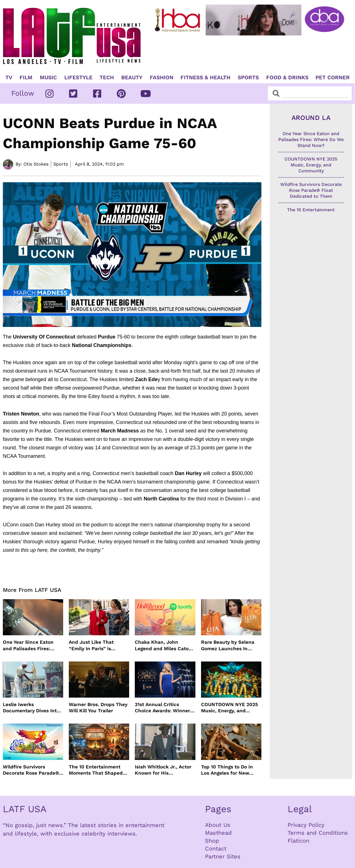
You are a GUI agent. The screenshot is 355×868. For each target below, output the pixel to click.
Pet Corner (333, 78)
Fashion (162, 78)
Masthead (218, 833)
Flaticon (298, 841)
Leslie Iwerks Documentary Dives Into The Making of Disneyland (31, 708)
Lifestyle (78, 78)
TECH (107, 78)
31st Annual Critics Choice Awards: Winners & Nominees (164, 708)
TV (9, 78)
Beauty (132, 78)
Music (48, 78)
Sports (248, 78)
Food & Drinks (287, 78)
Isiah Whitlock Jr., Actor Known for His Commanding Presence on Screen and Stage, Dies (163, 770)
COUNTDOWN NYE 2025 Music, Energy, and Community (230, 708)
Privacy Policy (306, 825)
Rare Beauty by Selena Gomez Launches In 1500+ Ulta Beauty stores (230, 645)
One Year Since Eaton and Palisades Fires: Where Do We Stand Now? (28, 645)
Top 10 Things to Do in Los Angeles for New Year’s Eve (227, 770)
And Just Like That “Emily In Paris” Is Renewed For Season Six (98, 645)
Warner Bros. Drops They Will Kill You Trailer (98, 707)
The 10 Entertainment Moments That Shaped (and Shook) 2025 (96, 770)
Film (26, 78)
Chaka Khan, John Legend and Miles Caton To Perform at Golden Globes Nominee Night (163, 645)
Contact (216, 849)
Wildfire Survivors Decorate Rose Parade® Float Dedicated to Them (32, 770)
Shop (212, 841)
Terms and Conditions (318, 833)
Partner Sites (223, 856)
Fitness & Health (205, 78)
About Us (218, 825)
